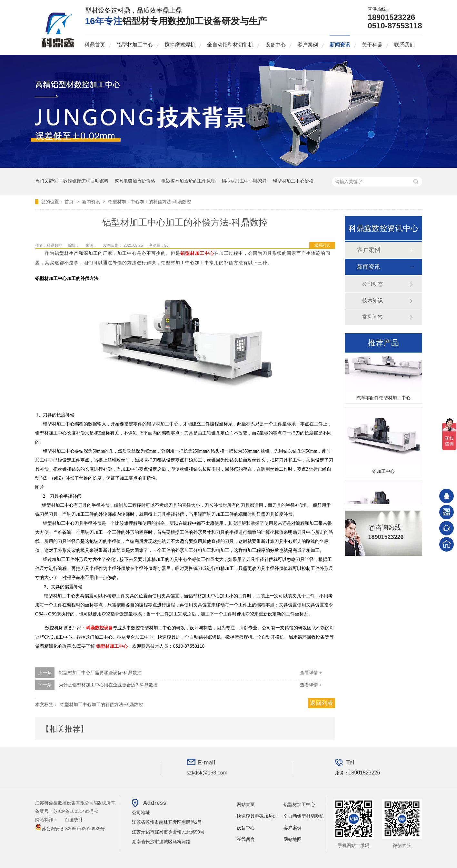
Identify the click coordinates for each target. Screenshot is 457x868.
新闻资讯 (340, 45)
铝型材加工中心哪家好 (244, 181)
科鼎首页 (95, 45)
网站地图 (293, 839)
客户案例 (308, 45)
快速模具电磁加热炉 (257, 816)
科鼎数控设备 (99, 628)
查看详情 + (311, 673)
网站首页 (246, 804)
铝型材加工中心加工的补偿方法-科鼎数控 (149, 202)
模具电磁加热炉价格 (135, 181)
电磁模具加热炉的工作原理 (188, 181)
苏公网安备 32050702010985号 (70, 829)
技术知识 (373, 300)
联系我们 (404, 45)
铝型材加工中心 (135, 45)
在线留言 (246, 839)
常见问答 (373, 317)
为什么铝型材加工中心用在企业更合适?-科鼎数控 (108, 685)
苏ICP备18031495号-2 (76, 811)
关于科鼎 (372, 45)
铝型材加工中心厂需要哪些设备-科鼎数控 (100, 673)
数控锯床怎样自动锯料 (86, 181)
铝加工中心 (383, 472)
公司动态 (373, 284)
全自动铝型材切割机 (230, 45)
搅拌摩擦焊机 (180, 45)
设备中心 (275, 45)
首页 (70, 202)
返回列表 (322, 245)
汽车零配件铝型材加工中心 (383, 399)
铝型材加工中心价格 (293, 181)
